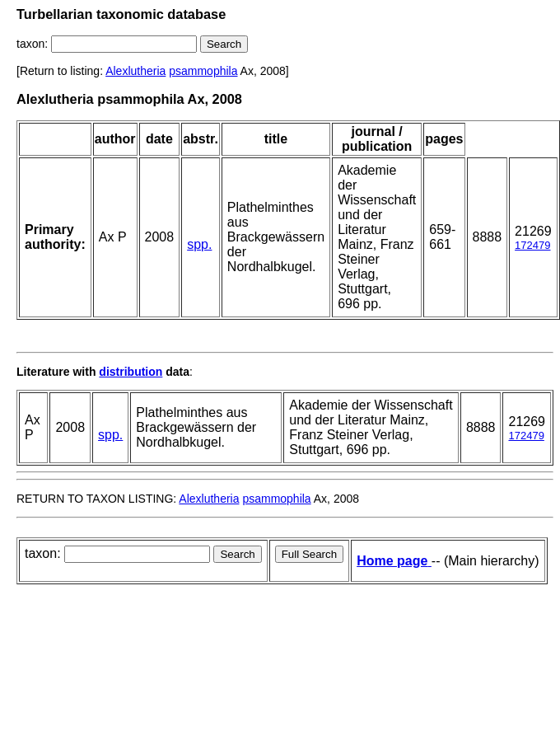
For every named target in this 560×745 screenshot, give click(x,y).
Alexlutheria (135, 71)
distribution (131, 372)
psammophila (203, 71)
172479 (532, 245)
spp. (199, 244)
